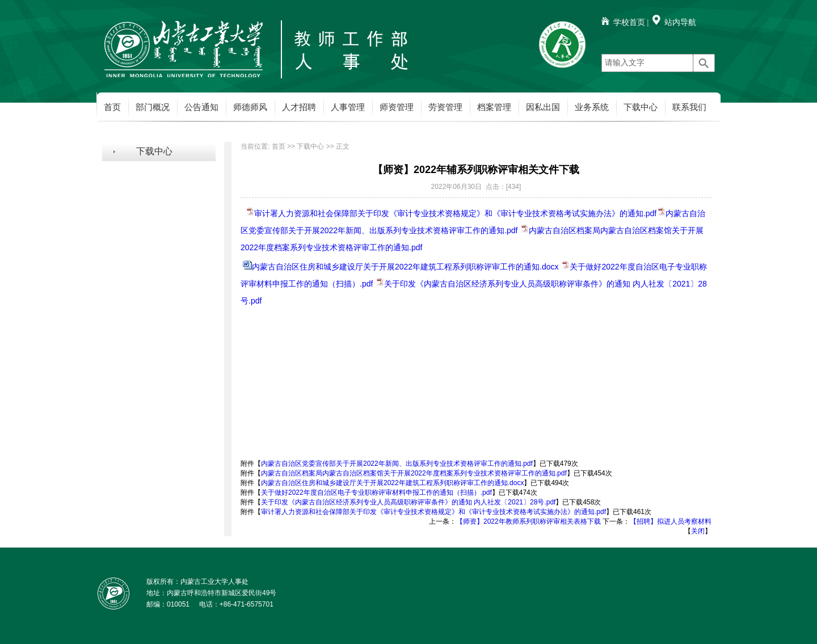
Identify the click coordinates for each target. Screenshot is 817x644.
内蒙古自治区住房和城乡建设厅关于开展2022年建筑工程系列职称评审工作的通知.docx (405, 267)
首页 (112, 107)
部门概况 (153, 107)
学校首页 (629, 22)
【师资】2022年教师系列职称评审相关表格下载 (528, 521)
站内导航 (680, 22)
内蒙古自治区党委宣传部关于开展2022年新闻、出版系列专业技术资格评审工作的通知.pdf (397, 464)
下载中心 (641, 107)
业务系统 (592, 107)
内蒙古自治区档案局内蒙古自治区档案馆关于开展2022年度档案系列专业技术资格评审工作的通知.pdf (414, 473)
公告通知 (201, 107)
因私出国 (543, 107)
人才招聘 (299, 107)
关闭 (698, 531)
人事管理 (348, 107)
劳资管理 (445, 107)
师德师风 (250, 107)
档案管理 (494, 107)
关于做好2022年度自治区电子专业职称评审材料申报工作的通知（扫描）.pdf (376, 493)
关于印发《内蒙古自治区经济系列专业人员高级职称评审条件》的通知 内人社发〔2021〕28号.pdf (408, 502)
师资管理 (397, 107)
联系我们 (689, 107)
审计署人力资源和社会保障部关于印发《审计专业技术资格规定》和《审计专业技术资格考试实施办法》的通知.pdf (455, 213)
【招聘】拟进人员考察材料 (671, 521)
